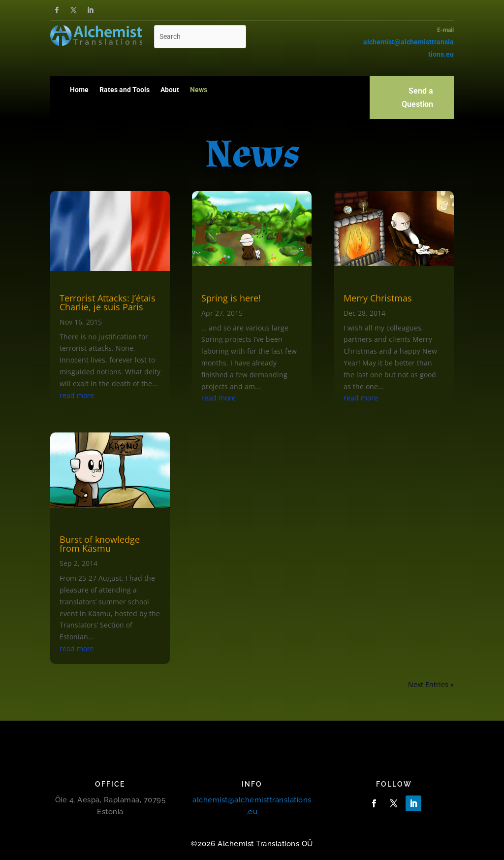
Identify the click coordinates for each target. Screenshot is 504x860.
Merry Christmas (378, 298)
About (170, 90)
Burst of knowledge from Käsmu (100, 544)
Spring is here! (231, 298)
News (199, 90)
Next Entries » (431, 684)
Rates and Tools (125, 90)
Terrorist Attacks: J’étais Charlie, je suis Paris (108, 302)
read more (77, 395)
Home (79, 90)
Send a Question (417, 98)
